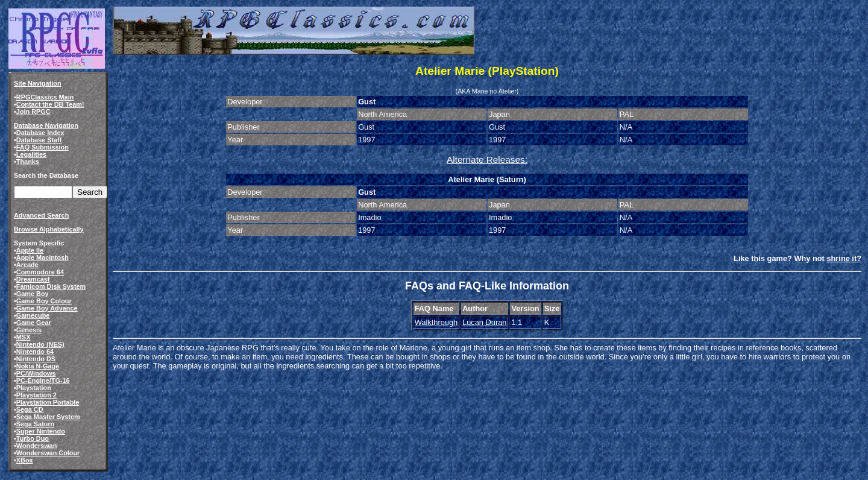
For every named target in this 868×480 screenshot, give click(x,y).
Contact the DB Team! (50, 104)
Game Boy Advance (47, 308)
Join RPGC (33, 112)
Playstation (34, 388)
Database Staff (39, 140)
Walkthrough (436, 322)
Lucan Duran (484, 322)
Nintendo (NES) (40, 344)
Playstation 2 (36, 395)
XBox (25, 460)
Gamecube (33, 315)
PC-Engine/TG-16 (43, 381)
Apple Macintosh (42, 257)
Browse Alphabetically (49, 229)
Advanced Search (41, 215)
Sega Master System (48, 417)
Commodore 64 (40, 272)
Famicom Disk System (51, 286)
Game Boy (33, 294)
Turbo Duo (33, 438)
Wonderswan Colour (48, 453)
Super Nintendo (41, 431)
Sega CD (30, 409)
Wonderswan (36, 446)
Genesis (29, 330)
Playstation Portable (48, 402)
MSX (24, 337)
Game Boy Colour (44, 301)
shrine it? (844, 258)
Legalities (31, 154)
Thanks (28, 162)
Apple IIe (30, 250)
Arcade (27, 265)
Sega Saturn (35, 424)
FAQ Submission (42, 147)
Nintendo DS (36, 359)
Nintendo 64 (35, 352)
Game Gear (34, 323)
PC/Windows (36, 373)
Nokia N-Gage (38, 366)
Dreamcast (33, 279)
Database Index (40, 133)
